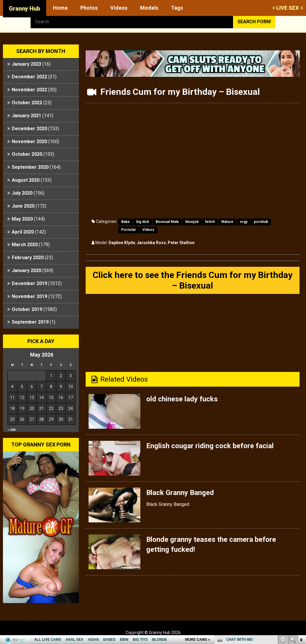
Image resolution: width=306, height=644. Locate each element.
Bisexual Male (167, 222)
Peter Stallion (181, 243)
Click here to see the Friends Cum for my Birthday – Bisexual (193, 280)
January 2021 (26, 116)
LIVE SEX (288, 8)
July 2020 (22, 193)
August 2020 (26, 180)
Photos (89, 8)
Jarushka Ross (151, 243)
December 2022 (29, 77)
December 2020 (29, 129)
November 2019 (29, 296)
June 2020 (23, 206)
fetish (210, 222)
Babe (125, 222)
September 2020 (30, 167)
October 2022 (27, 103)
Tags (177, 8)
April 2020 (23, 232)
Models (149, 8)
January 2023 (26, 64)
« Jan (12, 430)
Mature (227, 222)
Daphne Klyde (122, 243)
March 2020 (25, 245)
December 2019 (29, 283)
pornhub (261, 222)
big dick (143, 222)
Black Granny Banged (180, 493)
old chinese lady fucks (182, 399)
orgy (244, 222)
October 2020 (27, 154)
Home (60, 8)
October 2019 (27, 309)
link (301, 552)
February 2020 (28, 258)
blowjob (192, 222)
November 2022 (29, 90)
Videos (119, 8)
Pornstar (129, 230)
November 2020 (29, 141)
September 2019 (30, 322)
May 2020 (22, 219)
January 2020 (26, 270)
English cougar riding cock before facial (210, 446)
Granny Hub (25, 9)
